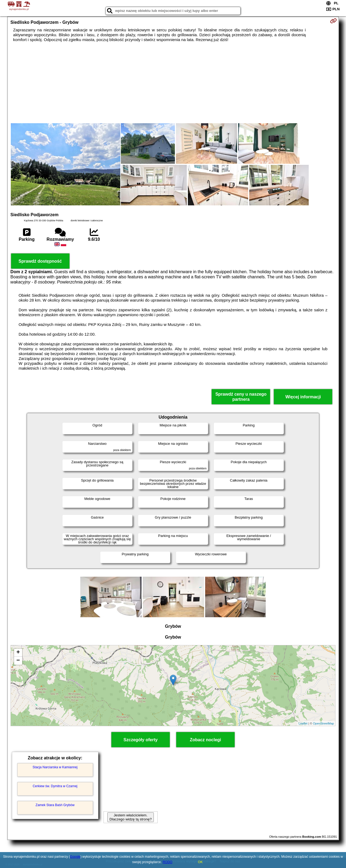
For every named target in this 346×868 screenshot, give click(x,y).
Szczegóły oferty (141, 740)
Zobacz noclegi (205, 740)
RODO (168, 862)
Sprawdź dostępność (40, 261)
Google (75, 857)
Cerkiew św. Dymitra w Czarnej (55, 786)
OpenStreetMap (324, 723)
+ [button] (18, 653)
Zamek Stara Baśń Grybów (55, 805)
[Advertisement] (173, 83)
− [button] (18, 661)
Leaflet (303, 723)
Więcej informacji (303, 397)
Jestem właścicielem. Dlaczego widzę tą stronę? (131, 817)
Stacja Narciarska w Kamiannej (55, 767)
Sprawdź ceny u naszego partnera (241, 397)
